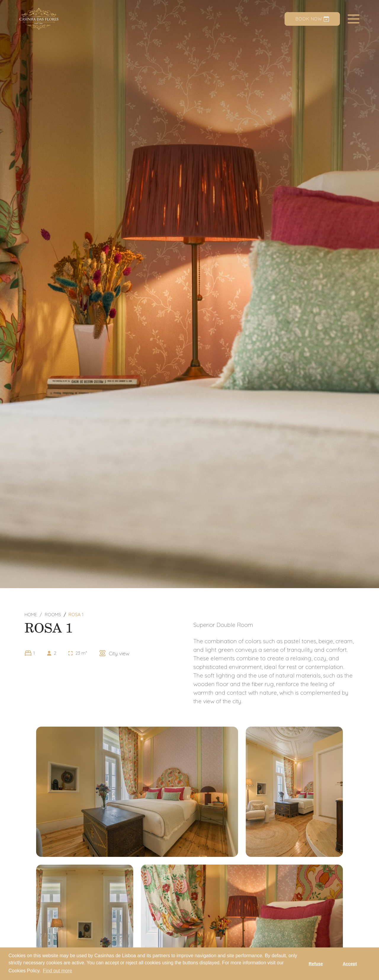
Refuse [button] (316, 964)
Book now (312, 19)
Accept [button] (350, 964)
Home (31, 615)
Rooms (53, 615)
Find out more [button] (58, 971)
